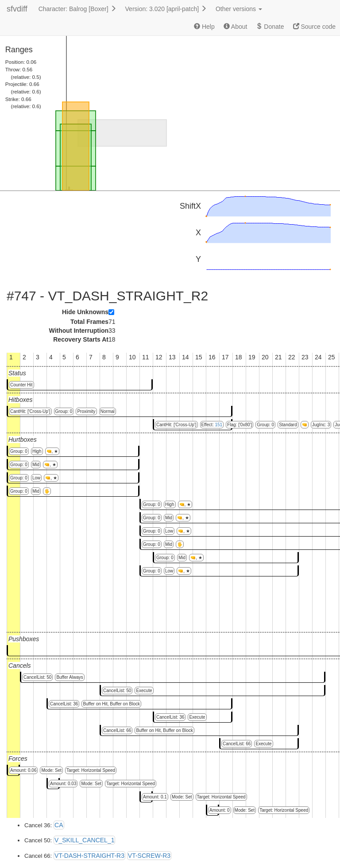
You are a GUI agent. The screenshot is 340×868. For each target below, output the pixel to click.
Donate (270, 27)
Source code (315, 27)
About (236, 27)
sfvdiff (17, 9)
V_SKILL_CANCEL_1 (84, 840)
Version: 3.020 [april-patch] (166, 9)
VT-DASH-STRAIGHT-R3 (89, 856)
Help (204, 27)
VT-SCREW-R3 (149, 856)
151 (218, 425)
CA (59, 825)
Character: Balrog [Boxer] (77, 9)
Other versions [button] (239, 9)
